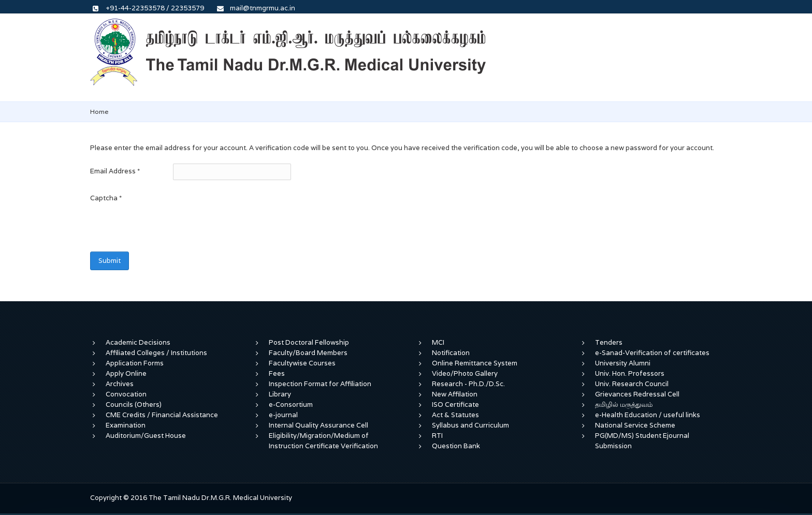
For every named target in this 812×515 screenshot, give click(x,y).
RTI (437, 436)
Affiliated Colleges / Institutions (156, 353)
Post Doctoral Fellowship (309, 342)
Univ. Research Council (632, 384)
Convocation (126, 394)
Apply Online (126, 373)
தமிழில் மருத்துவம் (624, 404)
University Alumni (623, 363)
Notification (451, 353)
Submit (110, 261)
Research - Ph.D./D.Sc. (468, 384)
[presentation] (169, 226)
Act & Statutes (455, 415)
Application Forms (135, 363)
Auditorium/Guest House (146, 436)
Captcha (106, 198)
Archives (120, 384)
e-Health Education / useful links (648, 415)
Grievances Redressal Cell (637, 394)
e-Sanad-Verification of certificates (652, 353)
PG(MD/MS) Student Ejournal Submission (642, 441)
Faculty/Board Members (308, 353)
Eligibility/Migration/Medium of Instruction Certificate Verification (323, 441)
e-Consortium (291, 404)
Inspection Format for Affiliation (320, 384)
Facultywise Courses (302, 363)
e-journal (283, 415)
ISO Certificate (455, 404)
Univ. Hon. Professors (630, 373)
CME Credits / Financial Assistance (162, 415)
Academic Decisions (138, 342)
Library (280, 394)
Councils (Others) (134, 404)
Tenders (609, 342)
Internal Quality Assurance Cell (318, 425)
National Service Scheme (635, 425)
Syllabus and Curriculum (470, 425)
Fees (277, 373)
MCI (438, 342)
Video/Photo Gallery (465, 373)
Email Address (115, 171)
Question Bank (456, 446)
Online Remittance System (475, 363)
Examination (126, 425)
